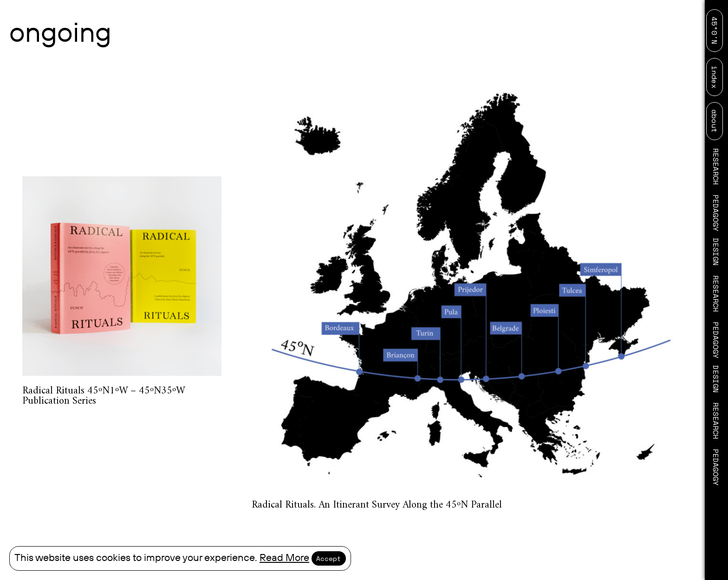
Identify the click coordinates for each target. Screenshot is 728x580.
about (715, 121)
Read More (284, 558)
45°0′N (715, 31)
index (715, 77)
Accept (329, 558)
